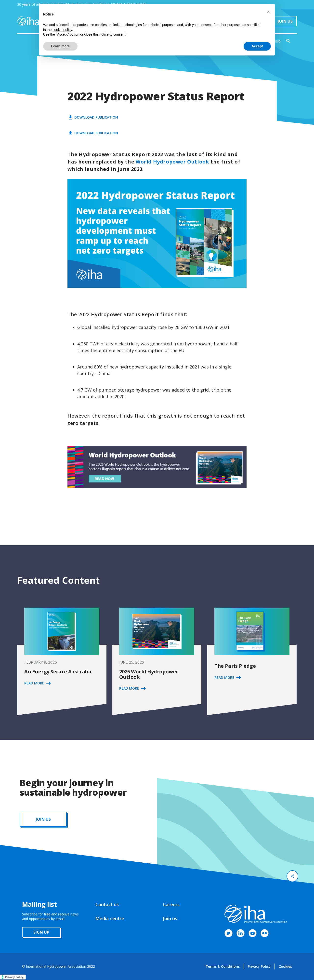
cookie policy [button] (62, 30)
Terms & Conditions (223, 966)
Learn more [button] (60, 46)
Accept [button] (257, 46)
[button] (268, 12)
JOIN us (43, 819)
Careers (171, 904)
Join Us (285, 21)
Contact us (107, 904)
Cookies (285, 966)
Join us (170, 918)
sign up (41, 932)
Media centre (110, 918)
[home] (28, 21)
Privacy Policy (259, 966)
